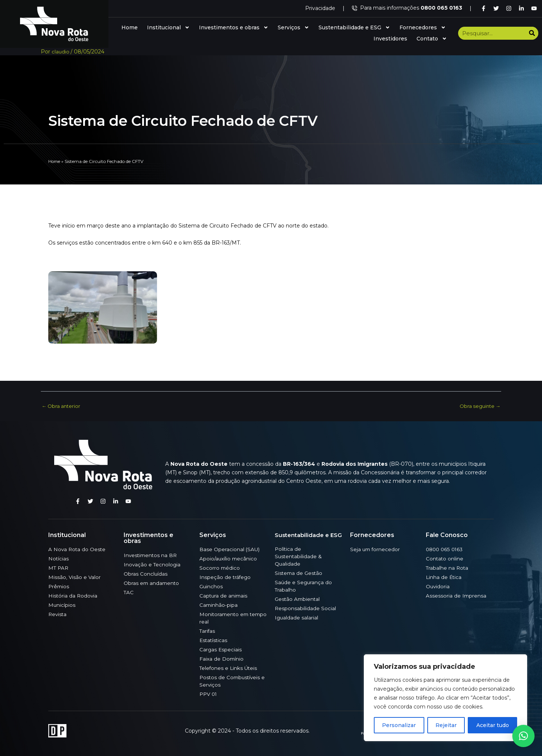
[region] (445, 698)
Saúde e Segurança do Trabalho (304, 586)
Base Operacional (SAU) (230, 549)
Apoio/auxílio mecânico (229, 558)
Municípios (62, 605)
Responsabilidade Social (306, 608)
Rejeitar (446, 725)
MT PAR (59, 567)
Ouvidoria (438, 586)
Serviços (293, 27)
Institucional (168, 27)
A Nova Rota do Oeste (78, 549)
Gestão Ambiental (298, 599)
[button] (523, 736)
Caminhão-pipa (219, 605)
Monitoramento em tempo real (225, 618)
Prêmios (59, 586)
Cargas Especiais (221, 649)
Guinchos (211, 586)
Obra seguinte (479, 406)
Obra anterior (62, 406)
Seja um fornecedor (376, 549)
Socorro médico (220, 567)
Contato (432, 39)
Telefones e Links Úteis (229, 668)
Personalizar (399, 725)
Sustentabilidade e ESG (354, 27)
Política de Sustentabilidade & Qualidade (299, 556)
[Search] (532, 33)
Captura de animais (224, 595)
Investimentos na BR (151, 555)
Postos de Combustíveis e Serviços (233, 681)
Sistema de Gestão (299, 573)
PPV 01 (209, 694)
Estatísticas (214, 640)
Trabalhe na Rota (448, 567)
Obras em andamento (152, 583)
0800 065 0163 (445, 549)
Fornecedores (423, 27)
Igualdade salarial (297, 617)
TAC (129, 592)
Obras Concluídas (146, 573)
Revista (58, 614)
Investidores (390, 39)
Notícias (59, 558)
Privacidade (320, 8)
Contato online (445, 558)
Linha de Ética (444, 577)
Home (130, 27)
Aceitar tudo (493, 725)
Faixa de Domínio (222, 658)
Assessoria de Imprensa (456, 595)
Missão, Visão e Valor (75, 577)
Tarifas (208, 631)
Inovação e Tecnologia (153, 564)
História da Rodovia (73, 595)
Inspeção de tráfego (226, 577)
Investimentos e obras (234, 27)
